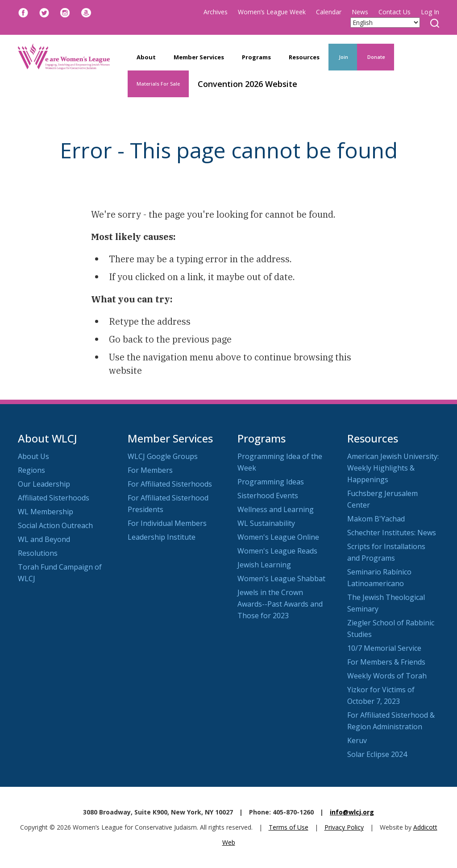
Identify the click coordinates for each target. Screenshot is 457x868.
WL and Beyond (44, 539)
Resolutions (38, 553)
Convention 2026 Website (247, 84)
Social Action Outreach (55, 525)
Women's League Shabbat (281, 579)
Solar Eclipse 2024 (377, 754)
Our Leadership (44, 484)
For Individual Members (167, 523)
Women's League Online (278, 537)
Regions (31, 470)
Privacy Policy (344, 827)
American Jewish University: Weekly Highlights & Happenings (393, 468)
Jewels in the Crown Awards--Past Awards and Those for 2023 (280, 604)
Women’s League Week (272, 12)
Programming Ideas (271, 482)
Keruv (357, 740)
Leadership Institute (162, 537)
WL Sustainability (266, 523)
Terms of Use (289, 827)
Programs (256, 57)
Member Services (199, 57)
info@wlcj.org (352, 812)
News (360, 12)
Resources (304, 57)
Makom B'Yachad (376, 519)
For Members (150, 470)
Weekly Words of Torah (387, 676)
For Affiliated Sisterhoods (170, 484)
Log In (430, 12)
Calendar (329, 12)
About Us (33, 456)
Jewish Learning (264, 565)
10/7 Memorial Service (384, 648)
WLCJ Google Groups (163, 456)
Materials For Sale (158, 84)
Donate (376, 57)
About (146, 57)
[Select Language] (385, 23)
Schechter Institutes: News (392, 533)
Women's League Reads (277, 551)
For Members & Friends (386, 662)
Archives (216, 12)
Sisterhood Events (268, 496)
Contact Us (395, 12)
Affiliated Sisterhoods (54, 498)
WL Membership (46, 512)
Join (343, 57)
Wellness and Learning (276, 509)
